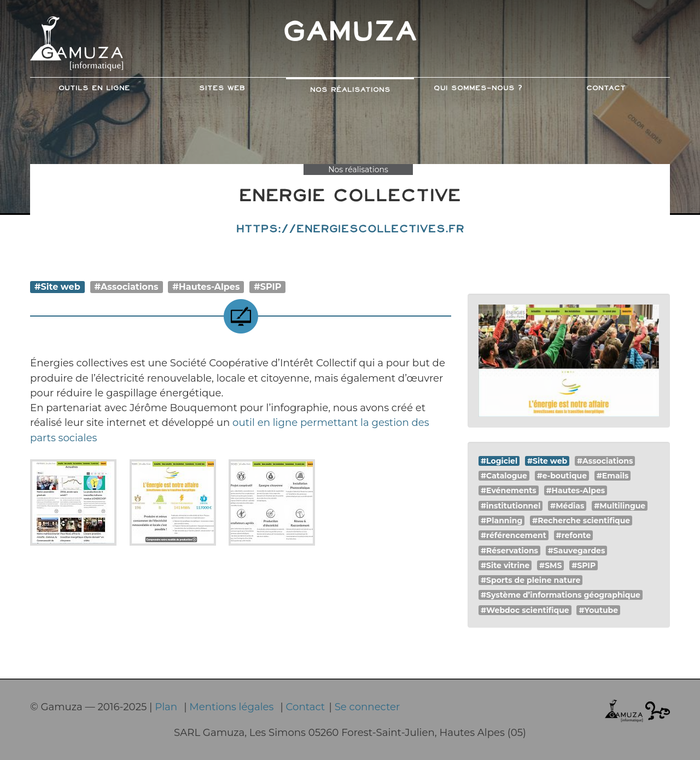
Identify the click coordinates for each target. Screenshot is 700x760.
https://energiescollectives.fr (350, 229)
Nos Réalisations (350, 90)
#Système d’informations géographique (561, 595)
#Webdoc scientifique (525, 610)
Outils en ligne (94, 89)
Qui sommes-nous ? (478, 89)
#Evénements (509, 490)
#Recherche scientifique (581, 521)
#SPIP (267, 287)
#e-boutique (562, 476)
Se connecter (367, 707)
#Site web (57, 287)
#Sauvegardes (577, 551)
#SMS (550, 565)
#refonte (574, 535)
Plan (166, 707)
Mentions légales (231, 707)
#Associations (127, 287)
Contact (606, 89)
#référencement (514, 535)
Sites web (222, 89)
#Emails (613, 476)
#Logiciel (499, 461)
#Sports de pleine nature (530, 580)
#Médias (567, 506)
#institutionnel (511, 506)
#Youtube (598, 610)
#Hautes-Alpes (206, 287)
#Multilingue (620, 506)
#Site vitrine (505, 565)
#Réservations (509, 551)
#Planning (501, 521)
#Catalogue (504, 476)
